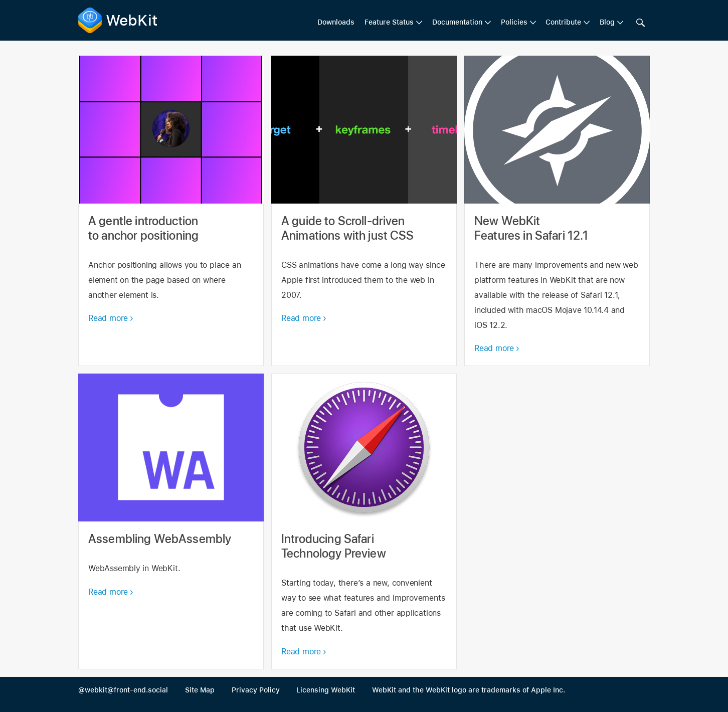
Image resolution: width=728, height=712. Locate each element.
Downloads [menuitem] (336, 22)
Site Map (200, 690)
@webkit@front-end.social (123, 690)
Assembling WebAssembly (171, 521)
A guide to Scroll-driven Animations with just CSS (364, 211)
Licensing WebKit (326, 690)
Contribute (563, 22)
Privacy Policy (256, 690)
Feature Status (389, 22)
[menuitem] (393, 23)
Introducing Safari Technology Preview (364, 521)
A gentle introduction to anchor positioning (171, 211)
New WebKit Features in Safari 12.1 (557, 211)
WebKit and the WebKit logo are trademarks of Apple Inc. (469, 690)
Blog (607, 22)
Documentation (457, 22)
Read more (108, 318)
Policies (514, 22)
